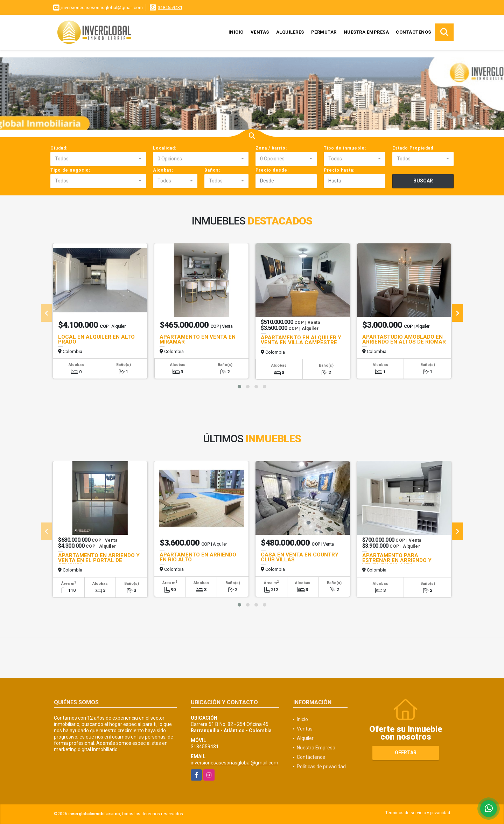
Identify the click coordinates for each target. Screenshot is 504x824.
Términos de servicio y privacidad (418, 813)
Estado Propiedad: (414, 148)
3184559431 (170, 8)
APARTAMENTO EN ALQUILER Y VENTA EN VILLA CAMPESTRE (301, 340)
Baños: (212, 170)
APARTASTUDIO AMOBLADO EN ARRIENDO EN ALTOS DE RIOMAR (404, 339)
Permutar (324, 32)
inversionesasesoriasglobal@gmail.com (234, 763)
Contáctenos (414, 32)
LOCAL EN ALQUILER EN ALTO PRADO (96, 339)
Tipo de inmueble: (345, 148)
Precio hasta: (339, 170)
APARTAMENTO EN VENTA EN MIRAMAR (198, 339)
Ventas (260, 32)
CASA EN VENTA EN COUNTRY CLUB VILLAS (300, 557)
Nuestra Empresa (366, 32)
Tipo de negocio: (70, 170)
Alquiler (305, 738)
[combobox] (98, 159)
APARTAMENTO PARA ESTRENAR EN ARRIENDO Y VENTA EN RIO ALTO (397, 560)
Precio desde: (272, 170)
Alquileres (290, 32)
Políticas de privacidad (321, 767)
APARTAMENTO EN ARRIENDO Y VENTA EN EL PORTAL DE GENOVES (99, 560)
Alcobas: (163, 170)
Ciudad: (59, 148)
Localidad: (165, 148)
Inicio (236, 32)
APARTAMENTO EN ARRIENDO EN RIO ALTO (198, 557)
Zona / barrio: (271, 148)
